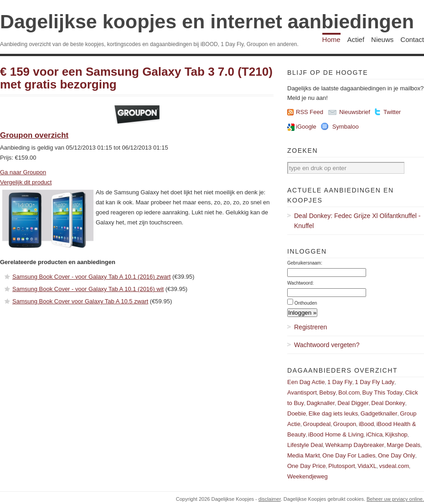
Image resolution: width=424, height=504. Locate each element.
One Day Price (307, 466)
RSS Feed (310, 112)
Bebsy (327, 392)
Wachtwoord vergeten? (327, 345)
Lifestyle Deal (305, 445)
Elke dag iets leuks (333, 413)
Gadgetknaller (379, 413)
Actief (356, 39)
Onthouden (306, 303)
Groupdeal (317, 424)
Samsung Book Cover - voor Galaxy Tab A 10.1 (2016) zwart (91, 277)
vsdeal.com (394, 466)
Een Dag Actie (306, 382)
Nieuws (382, 39)
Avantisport (302, 392)
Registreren (310, 327)
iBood (366, 424)
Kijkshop (396, 434)
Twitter (392, 112)
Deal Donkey (388, 403)
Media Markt (304, 455)
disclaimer (270, 499)
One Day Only (397, 455)
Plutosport (342, 466)
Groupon (345, 424)
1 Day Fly (340, 382)
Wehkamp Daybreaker (355, 445)
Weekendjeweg (308, 476)
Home (331, 39)
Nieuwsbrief (355, 112)
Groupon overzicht (34, 135)
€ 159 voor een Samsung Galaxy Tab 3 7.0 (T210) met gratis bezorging (136, 78)
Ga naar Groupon (23, 172)
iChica (374, 434)
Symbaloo (346, 127)
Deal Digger (353, 403)
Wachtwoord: (300, 283)
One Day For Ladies (349, 455)
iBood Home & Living (336, 434)
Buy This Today (383, 392)
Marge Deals (403, 445)
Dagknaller (321, 403)
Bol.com (349, 392)
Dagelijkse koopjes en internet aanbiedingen (207, 21)
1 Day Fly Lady (375, 382)
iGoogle (306, 127)
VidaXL (367, 466)
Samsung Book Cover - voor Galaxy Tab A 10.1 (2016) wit (88, 289)
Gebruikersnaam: (305, 263)
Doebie (297, 413)
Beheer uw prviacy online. (395, 499)
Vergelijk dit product (26, 182)
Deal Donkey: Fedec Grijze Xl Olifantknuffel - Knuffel (357, 221)
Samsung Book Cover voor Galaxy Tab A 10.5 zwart (80, 301)
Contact (412, 39)
